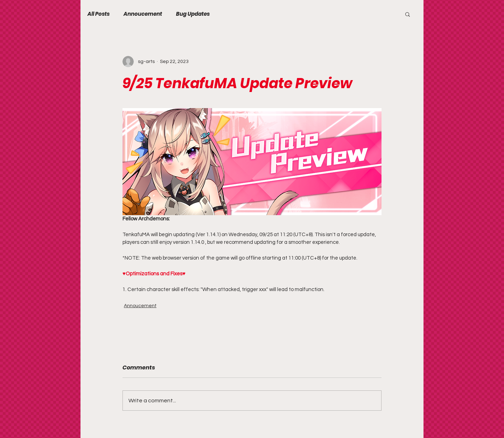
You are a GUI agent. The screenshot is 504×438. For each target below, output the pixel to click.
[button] (408, 14)
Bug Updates (193, 14)
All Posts (99, 14)
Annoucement (143, 14)
